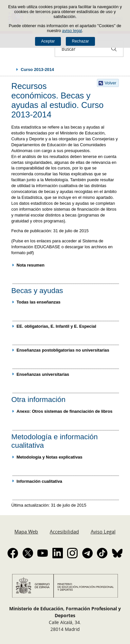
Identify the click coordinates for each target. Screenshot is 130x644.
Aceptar (48, 41)
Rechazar (81, 41)
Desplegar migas (10, 69)
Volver (111, 83)
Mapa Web (26, 531)
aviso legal (72, 31)
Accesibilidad (64, 531)
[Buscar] (114, 49)
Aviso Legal (103, 531)
